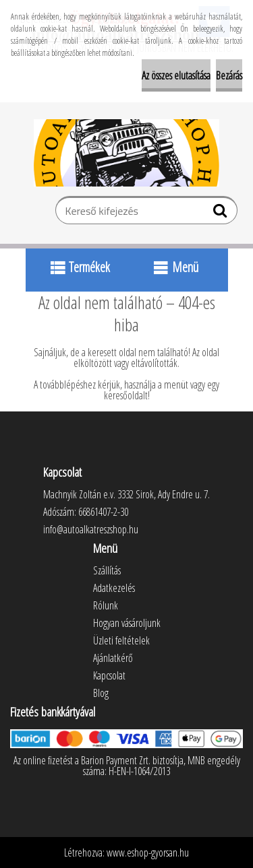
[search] (222, 213)
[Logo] (126, 153)
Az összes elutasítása (176, 75)
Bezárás (229, 75)
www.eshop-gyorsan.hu (148, 853)
